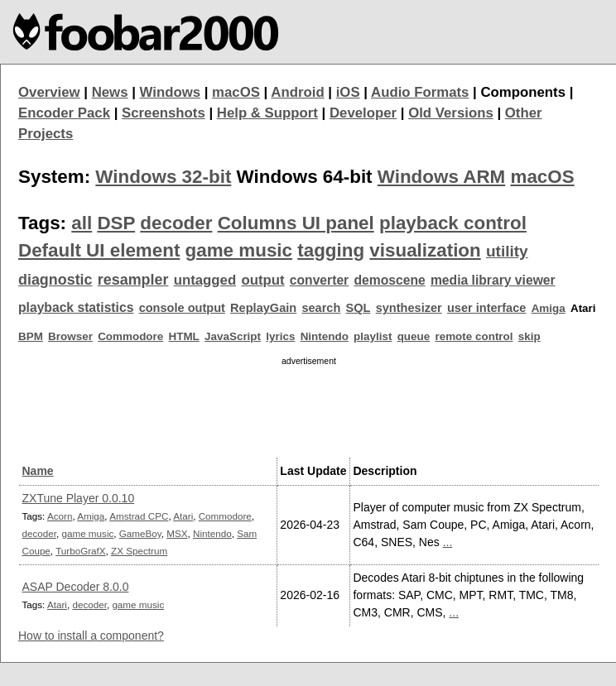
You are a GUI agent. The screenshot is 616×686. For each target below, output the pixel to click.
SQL (359, 308)
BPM (31, 336)
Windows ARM (441, 177)
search (321, 308)
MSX (177, 533)
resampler (133, 280)
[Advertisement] (309, 409)
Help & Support (267, 113)
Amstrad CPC (139, 516)
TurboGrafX (80, 551)
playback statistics (76, 307)
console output (182, 308)
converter (319, 280)
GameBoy (140, 533)
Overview (49, 92)
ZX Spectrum (139, 551)
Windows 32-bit (163, 177)
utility (507, 251)
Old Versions (451, 113)
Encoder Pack (64, 113)
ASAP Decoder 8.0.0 (76, 587)
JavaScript (233, 336)
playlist (373, 336)
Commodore (130, 336)
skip (529, 336)
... (448, 542)
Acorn (60, 516)
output (262, 280)
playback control (453, 223)
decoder (176, 223)
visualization (425, 250)
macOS (236, 92)
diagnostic (55, 280)
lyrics (280, 336)
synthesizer (409, 308)
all (82, 223)
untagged (205, 280)
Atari (183, 516)
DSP (116, 223)
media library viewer (493, 280)
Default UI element (99, 250)
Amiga (549, 308)
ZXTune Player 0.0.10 (79, 498)
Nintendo (325, 336)
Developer (363, 113)
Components (523, 92)
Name (38, 471)
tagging (331, 250)
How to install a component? (91, 636)
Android (297, 92)
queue (414, 336)
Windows (171, 92)
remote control (474, 336)
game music (239, 250)
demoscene (389, 280)
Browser (70, 336)
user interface (486, 308)
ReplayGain (263, 308)
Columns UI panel (296, 223)
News (110, 92)
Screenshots (164, 113)
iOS (348, 92)
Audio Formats (420, 92)
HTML (184, 336)
